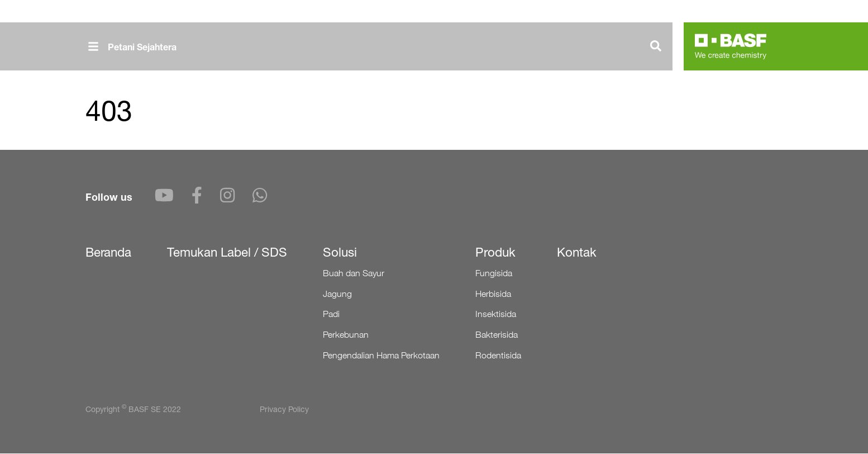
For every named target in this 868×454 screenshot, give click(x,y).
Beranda (108, 252)
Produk (495, 252)
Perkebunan (346, 335)
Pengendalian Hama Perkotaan (381, 355)
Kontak (577, 252)
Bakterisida (497, 335)
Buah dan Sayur (354, 273)
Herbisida (493, 294)
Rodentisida (498, 355)
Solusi (340, 252)
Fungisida (494, 273)
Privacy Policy (284, 409)
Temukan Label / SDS (227, 252)
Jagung (337, 294)
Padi (331, 314)
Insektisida (496, 314)
